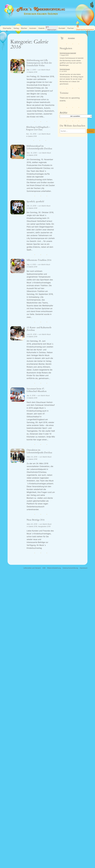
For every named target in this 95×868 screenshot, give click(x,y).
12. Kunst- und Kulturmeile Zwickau (39, 329)
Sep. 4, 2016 (31, 264)
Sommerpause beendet (68, 53)
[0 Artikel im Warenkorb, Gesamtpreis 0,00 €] (62, 38)
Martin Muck (46, 70)
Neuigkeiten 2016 (44, 526)
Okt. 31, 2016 (31, 206)
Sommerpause (65, 69)
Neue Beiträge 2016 (36, 520)
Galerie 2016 (33, 72)
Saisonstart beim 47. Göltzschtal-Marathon (37, 390)
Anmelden (71, 38)
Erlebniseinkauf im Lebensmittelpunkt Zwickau (39, 147)
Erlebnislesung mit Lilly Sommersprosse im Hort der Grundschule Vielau (39, 63)
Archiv (63, 113)
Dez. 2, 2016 (31, 70)
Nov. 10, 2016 (32, 153)
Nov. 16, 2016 (31, 134)
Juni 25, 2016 (31, 334)
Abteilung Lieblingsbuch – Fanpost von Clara (38, 128)
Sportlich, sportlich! (35, 202)
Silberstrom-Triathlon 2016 (39, 260)
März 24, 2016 (32, 457)
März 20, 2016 (32, 524)
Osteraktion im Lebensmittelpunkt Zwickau (39, 451)
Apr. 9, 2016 (31, 395)
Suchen (91, 131)
